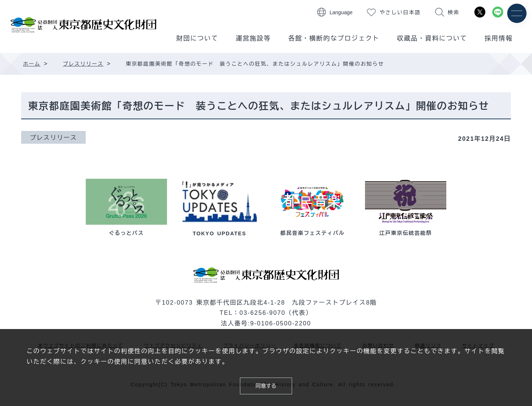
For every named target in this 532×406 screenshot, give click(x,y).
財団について (197, 38)
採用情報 (499, 38)
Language (341, 12)
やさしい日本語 (400, 12)
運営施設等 (253, 38)
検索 (454, 12)
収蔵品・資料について (432, 38)
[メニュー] (517, 14)
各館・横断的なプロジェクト (334, 38)
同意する (266, 385)
